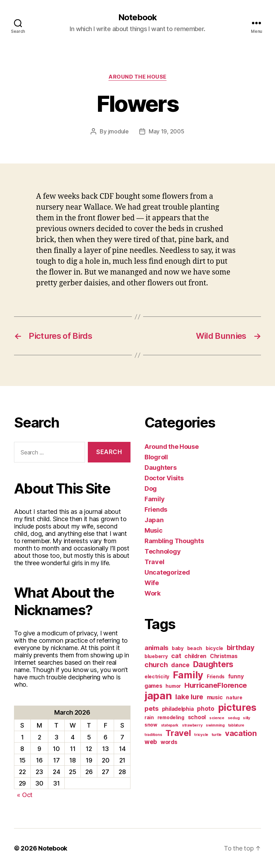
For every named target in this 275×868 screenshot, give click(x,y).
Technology (163, 551)
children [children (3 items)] (195, 656)
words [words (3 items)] (169, 742)
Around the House (137, 77)
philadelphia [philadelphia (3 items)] (178, 709)
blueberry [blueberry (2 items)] (156, 656)
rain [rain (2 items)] (149, 717)
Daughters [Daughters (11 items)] (213, 664)
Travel (154, 562)
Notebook (137, 17)
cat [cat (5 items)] (176, 656)
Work (153, 593)
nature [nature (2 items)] (234, 698)
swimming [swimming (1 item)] (215, 725)
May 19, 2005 (167, 131)
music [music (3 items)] (215, 697)
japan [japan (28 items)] (158, 696)
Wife (152, 583)
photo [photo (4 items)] (206, 709)
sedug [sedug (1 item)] (234, 718)
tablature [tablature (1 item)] (236, 725)
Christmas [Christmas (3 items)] (224, 656)
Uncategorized (167, 572)
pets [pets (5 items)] (151, 708)
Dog (151, 488)
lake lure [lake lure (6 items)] (189, 697)
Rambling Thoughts (174, 541)
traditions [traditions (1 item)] (153, 735)
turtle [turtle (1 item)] (217, 735)
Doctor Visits (164, 478)
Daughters (161, 468)
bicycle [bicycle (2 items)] (214, 648)
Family (154, 499)
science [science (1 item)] (217, 718)
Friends (156, 509)
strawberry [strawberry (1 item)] (192, 725)
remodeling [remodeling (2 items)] (171, 717)
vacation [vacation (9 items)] (241, 733)
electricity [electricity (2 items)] (157, 677)
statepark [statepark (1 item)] (170, 725)
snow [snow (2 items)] (151, 725)
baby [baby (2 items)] (178, 648)
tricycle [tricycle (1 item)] (201, 735)
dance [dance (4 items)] (180, 665)
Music (154, 530)
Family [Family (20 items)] (188, 675)
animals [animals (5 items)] (156, 648)
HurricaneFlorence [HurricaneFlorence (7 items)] (216, 685)
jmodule (118, 131)
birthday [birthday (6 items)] (241, 648)
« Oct (25, 795)
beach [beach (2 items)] (195, 648)
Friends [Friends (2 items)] (216, 677)
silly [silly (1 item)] (246, 718)
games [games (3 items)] (153, 686)
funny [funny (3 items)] (236, 676)
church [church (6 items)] (156, 665)
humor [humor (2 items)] (173, 686)
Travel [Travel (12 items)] (178, 733)
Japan (154, 520)
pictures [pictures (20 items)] (237, 707)
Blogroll (156, 457)
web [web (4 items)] (151, 742)
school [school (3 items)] (197, 717)
